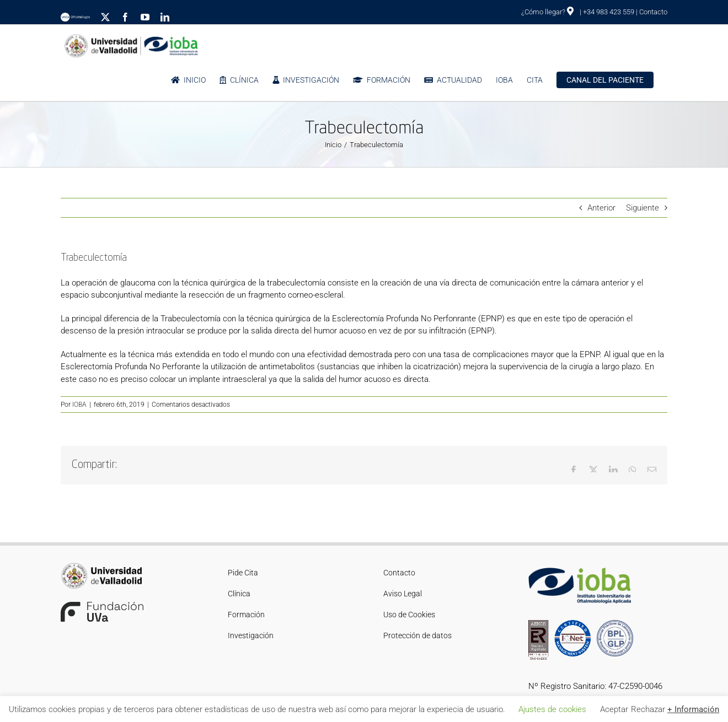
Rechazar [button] (648, 709)
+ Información (693, 709)
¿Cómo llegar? (547, 12)
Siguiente (643, 208)
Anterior (601, 208)
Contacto (653, 12)
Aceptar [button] (614, 709)
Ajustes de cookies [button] (552, 709)
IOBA (79, 405)
